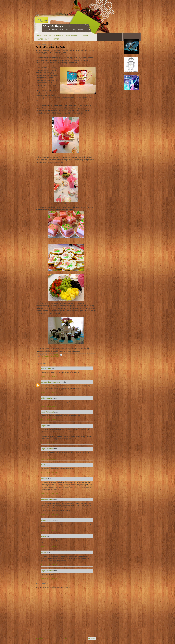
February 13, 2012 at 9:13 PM (49, 443)
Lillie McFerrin (46, 398)
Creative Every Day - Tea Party (50, 47)
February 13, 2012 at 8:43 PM (49, 420)
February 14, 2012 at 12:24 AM (50, 514)
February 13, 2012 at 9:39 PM (49, 459)
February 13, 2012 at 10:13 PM (50, 473)
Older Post (92, 639)
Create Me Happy (43, 39)
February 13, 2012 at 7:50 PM (49, 392)
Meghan (44, 479)
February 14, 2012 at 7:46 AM (49, 546)
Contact (56, 39)
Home (39, 35)
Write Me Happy (53, 26)
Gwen (43, 536)
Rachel (44, 465)
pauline (44, 552)
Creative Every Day (46, 357)
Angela (44, 426)
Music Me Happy (72, 35)
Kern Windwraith (47, 499)
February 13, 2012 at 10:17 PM (50, 494)
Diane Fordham (47, 520)
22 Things (84, 35)
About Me (47, 35)
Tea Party (56, 357)
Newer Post (39, 638)
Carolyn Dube (46, 368)
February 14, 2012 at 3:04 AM (49, 530)
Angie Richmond (47, 412)
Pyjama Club (58, 35)
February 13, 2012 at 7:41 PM (49, 376)
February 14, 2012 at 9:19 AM (49, 565)
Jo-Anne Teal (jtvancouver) (51, 382)
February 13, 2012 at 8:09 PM (49, 406)
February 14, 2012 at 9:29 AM (49, 579)
